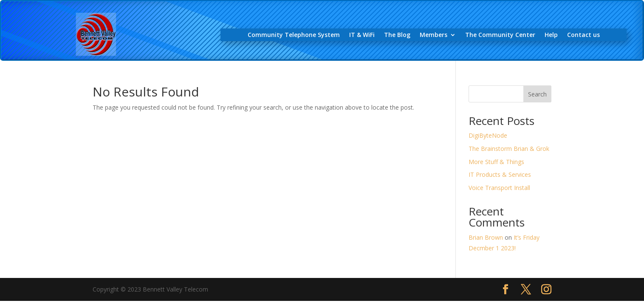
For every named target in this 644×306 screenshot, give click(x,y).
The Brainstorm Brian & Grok (509, 149)
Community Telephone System (294, 35)
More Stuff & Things (496, 162)
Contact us (583, 35)
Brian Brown (486, 237)
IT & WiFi (362, 35)
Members (434, 35)
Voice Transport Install (499, 188)
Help (551, 35)
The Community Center (500, 35)
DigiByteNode (488, 135)
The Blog (397, 35)
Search (537, 94)
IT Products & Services (500, 174)
